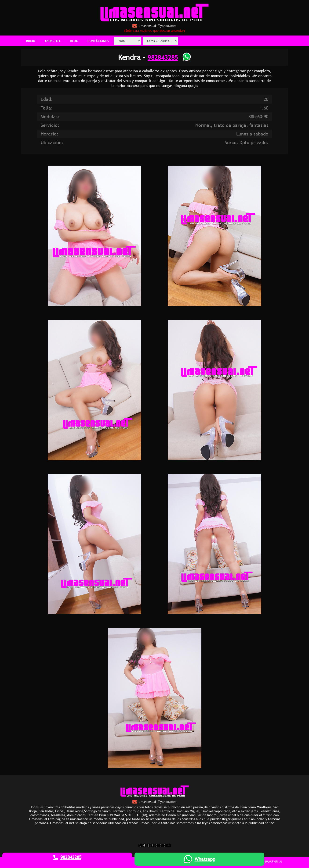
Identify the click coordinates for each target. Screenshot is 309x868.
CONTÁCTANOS (98, 41)
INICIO (31, 41)
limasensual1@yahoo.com (154, 26)
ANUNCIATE (53, 41)
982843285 (163, 57)
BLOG (74, 41)
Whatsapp (200, 859)
